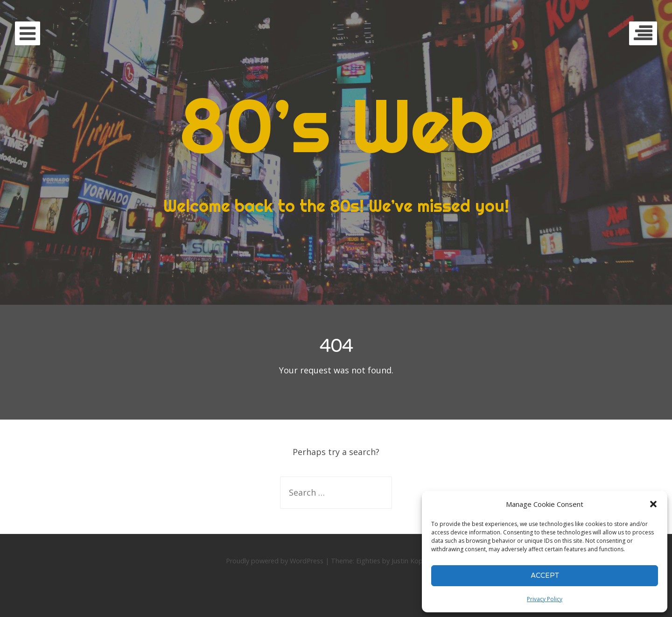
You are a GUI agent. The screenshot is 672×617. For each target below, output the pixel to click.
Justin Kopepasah (418, 561)
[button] (653, 504)
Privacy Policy (545, 599)
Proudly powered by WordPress (275, 561)
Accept (545, 575)
